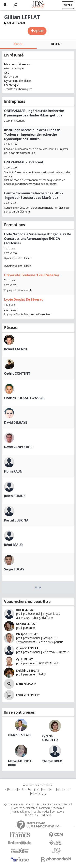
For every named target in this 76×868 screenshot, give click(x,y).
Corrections (58, 812)
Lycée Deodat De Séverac (23, 299)
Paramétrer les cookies (51, 808)
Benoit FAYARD (16, 349)
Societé (68, 805)
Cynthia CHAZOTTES (50, 738)
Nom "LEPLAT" (26, 684)
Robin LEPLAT (26, 610)
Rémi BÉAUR (13, 545)
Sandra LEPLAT (27, 624)
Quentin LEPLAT (27, 648)
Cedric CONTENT (17, 373)
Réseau (56, 44)
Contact (30, 805)
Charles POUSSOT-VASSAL (24, 398)
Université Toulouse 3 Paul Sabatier (32, 275)
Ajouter (39, 31)
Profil (18, 44)
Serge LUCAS (14, 569)
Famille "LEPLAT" (28, 695)
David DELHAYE (16, 422)
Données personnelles (25, 808)
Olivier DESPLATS (20, 735)
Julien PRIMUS (15, 496)
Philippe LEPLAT (27, 634)
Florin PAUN (13, 471)
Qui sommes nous (14, 805)
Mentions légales (21, 812)
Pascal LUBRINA (16, 520)
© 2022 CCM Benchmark (38, 815)
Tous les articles (41, 812)
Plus (38, 587)
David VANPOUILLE (18, 447)
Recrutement (55, 805)
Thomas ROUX (52, 761)
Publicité (41, 805)
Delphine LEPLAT (28, 670)
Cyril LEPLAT (25, 659)
